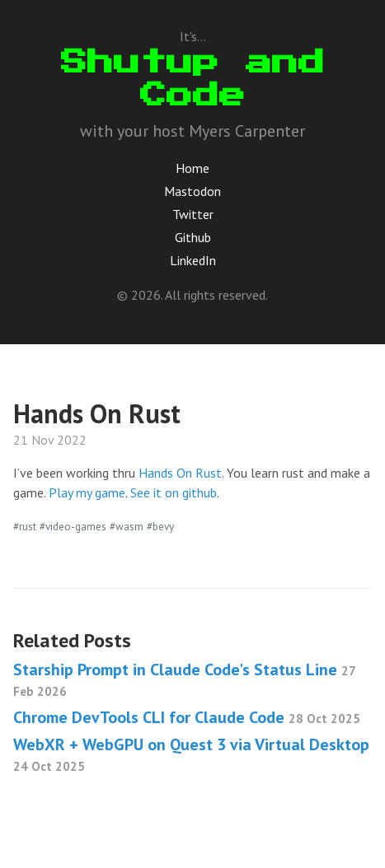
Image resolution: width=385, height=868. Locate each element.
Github (193, 237)
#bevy (160, 526)
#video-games (73, 526)
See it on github (174, 492)
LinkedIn (193, 260)
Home (192, 168)
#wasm (127, 526)
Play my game (87, 492)
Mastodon (192, 191)
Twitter (193, 214)
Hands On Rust (180, 473)
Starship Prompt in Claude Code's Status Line (184, 679)
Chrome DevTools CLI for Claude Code (187, 717)
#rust (25, 526)
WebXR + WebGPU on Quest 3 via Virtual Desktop (191, 754)
